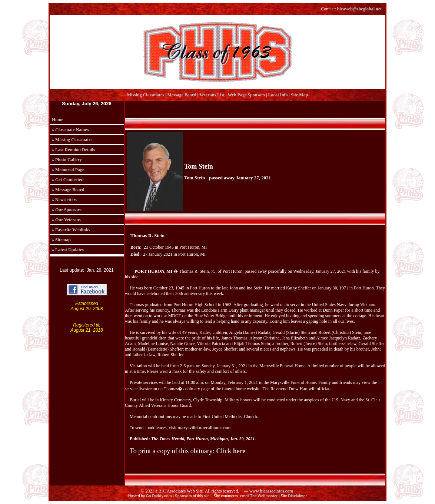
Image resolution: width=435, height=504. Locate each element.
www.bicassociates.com (271, 491)
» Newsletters (64, 200)
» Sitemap (61, 240)
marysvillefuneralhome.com (204, 428)
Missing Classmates (146, 95)
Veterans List (212, 95)
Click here (231, 451)
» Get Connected (68, 180)
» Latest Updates (68, 250)
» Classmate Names (70, 130)
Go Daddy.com (159, 496)
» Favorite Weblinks (71, 230)
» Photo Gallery (67, 160)
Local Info (278, 95)
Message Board (182, 95)
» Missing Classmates (72, 140)
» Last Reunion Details (73, 150)
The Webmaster (264, 496)
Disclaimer (297, 496)
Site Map (299, 95)
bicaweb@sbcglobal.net (359, 9)
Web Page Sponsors (246, 95)
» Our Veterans (66, 220)
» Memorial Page (68, 170)
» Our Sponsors (67, 210)
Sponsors (183, 496)
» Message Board (68, 190)
